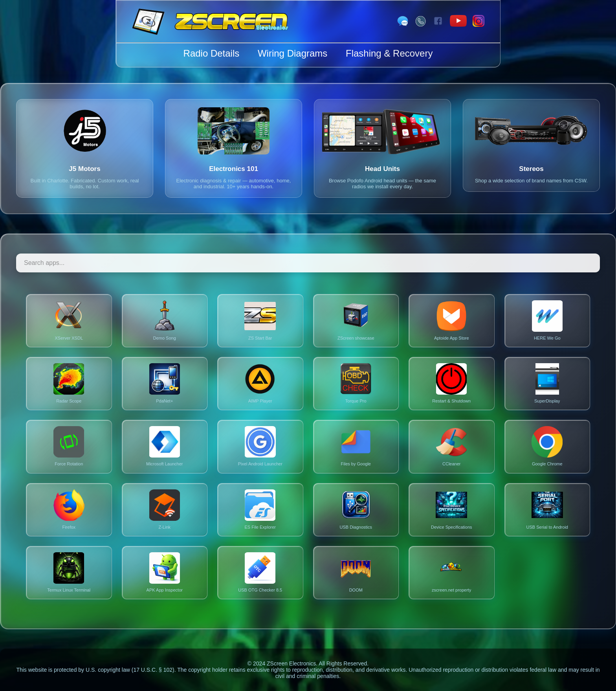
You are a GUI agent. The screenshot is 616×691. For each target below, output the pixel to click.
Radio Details (212, 53)
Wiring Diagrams (292, 53)
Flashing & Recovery (389, 53)
